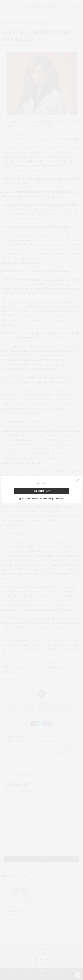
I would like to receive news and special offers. (43, 495)
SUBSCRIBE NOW (41, 488)
